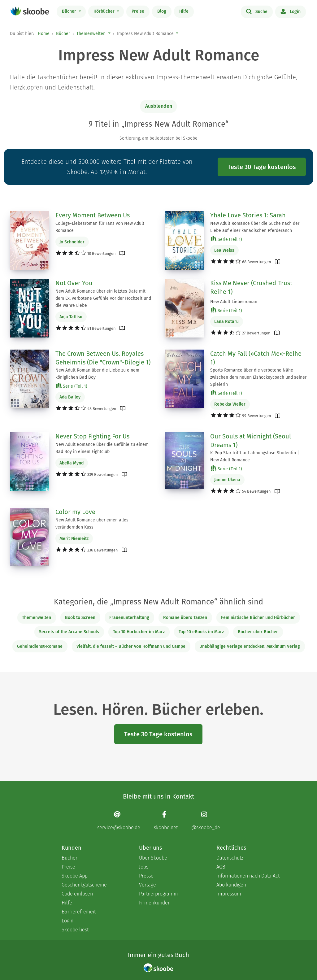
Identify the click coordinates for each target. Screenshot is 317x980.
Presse (146, 876)
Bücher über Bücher (258, 632)
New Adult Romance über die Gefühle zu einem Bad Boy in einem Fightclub (102, 448)
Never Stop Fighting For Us (92, 436)
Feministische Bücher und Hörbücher (258, 618)
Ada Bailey (70, 397)
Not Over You (74, 283)
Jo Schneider (72, 242)
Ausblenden (159, 106)
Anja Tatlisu (71, 317)
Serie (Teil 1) (227, 239)
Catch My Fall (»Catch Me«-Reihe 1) (256, 358)
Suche (257, 11)
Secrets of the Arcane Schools (69, 632)
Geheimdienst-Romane (40, 646)
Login (291, 11)
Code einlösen (77, 894)
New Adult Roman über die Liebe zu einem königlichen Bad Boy (97, 374)
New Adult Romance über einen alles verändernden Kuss (92, 524)
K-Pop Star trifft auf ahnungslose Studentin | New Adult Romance (255, 456)
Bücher (70, 11)
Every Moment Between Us (93, 215)
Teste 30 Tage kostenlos (262, 167)
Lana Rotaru (226, 322)
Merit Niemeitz (74, 539)
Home (44, 34)
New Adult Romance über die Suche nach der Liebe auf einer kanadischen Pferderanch (255, 227)
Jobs (144, 867)
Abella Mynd (72, 463)
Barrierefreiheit (79, 912)
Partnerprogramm (158, 894)
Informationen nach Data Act (248, 876)
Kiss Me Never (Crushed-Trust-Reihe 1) (252, 287)
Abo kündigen (231, 885)
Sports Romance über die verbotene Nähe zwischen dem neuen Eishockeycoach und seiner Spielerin (258, 377)
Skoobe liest (75, 930)
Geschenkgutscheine (84, 885)
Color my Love (75, 512)
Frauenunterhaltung (129, 618)
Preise (138, 11)
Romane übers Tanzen (185, 618)
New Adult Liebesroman (234, 302)
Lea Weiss (224, 250)
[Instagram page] (206, 820)
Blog (162, 11)
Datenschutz (230, 858)
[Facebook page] (166, 820)
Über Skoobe (153, 858)
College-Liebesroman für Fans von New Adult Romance (100, 227)
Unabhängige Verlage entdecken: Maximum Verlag (250, 646)
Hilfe (184, 11)
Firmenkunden (155, 903)
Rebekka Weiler (230, 404)
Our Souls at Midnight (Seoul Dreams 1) (251, 441)
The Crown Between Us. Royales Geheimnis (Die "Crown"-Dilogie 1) (103, 358)
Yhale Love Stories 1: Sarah (248, 215)
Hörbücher (105, 11)
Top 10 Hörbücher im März (139, 632)
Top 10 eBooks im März (201, 632)
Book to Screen (80, 618)
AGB (221, 867)
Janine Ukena (227, 480)
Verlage (148, 885)
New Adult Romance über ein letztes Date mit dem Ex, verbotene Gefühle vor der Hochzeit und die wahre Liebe (103, 298)
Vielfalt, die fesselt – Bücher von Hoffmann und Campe (131, 646)
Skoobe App (75, 876)
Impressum (229, 894)
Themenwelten (91, 34)
